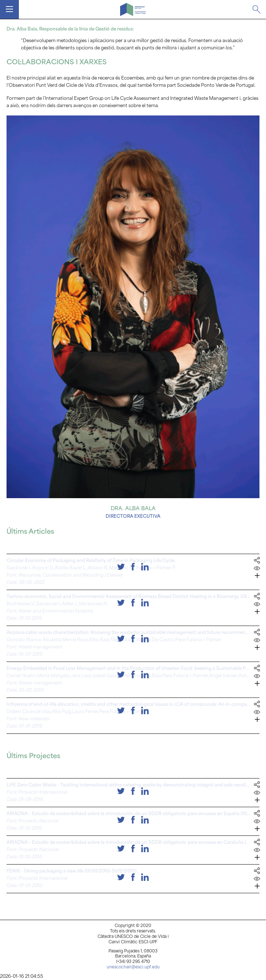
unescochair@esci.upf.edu (133, 967)
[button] (257, 577)
